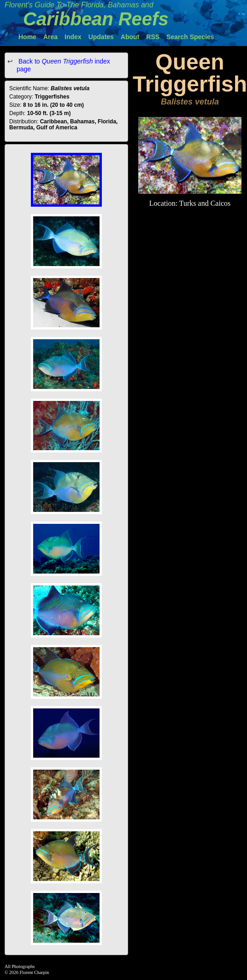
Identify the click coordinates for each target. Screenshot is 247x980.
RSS (153, 37)
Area (50, 37)
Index (73, 37)
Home (27, 37)
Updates (101, 37)
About (130, 37)
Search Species (190, 37)
